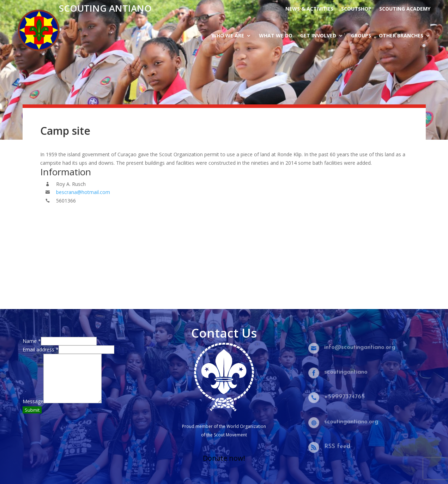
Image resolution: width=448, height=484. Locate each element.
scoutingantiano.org (352, 422)
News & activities (309, 9)
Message (33, 401)
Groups (361, 36)
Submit (32, 410)
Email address (41, 349)
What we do (276, 36)
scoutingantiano (347, 372)
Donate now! (224, 458)
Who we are (228, 36)
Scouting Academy (405, 9)
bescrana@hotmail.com (83, 192)
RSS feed (338, 446)
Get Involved (318, 36)
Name (32, 341)
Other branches (401, 36)
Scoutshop (356, 9)
